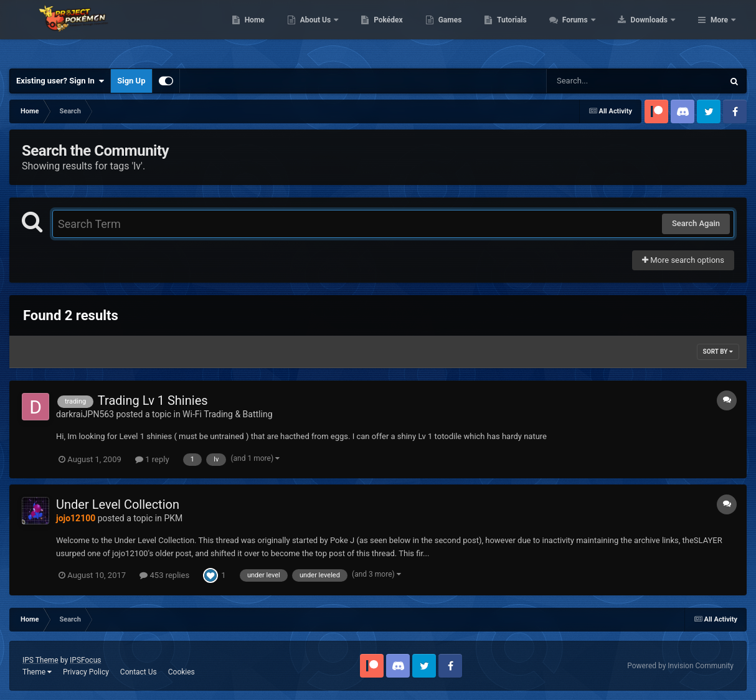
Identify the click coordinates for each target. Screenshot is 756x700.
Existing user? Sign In (60, 81)
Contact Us (139, 672)
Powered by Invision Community (680, 666)
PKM (173, 518)
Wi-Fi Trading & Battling (227, 414)
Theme (37, 672)
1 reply (152, 459)
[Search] (603, 81)
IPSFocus (85, 660)
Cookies (182, 672)
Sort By (718, 352)
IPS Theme (40, 660)
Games (529, 31)
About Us (395, 31)
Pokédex (468, 31)
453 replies (164, 575)
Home (333, 31)
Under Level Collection (118, 504)
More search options (683, 260)
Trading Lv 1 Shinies (153, 400)
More (719, 31)
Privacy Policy (86, 672)
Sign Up (131, 81)
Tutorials (591, 31)
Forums (655, 31)
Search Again (696, 223)
